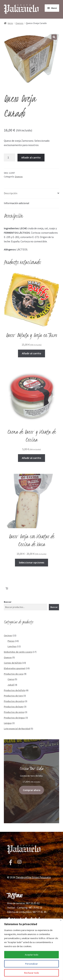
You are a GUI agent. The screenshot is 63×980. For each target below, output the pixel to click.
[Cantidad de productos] (10, 158)
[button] (54, 37)
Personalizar (32, 964)
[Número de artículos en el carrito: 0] (7, 588)
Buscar (8, 602)
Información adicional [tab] (17, 203)
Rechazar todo (32, 973)
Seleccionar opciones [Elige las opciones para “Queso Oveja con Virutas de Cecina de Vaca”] (32, 562)
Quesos (19, 23)
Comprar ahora (32, 790)
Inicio (10, 23)
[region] (32, 949)
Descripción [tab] (11, 193)
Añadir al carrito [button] (32, 353)
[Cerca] (61, 920)
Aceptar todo (32, 955)
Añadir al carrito (31, 157)
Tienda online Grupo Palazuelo (33, 885)
